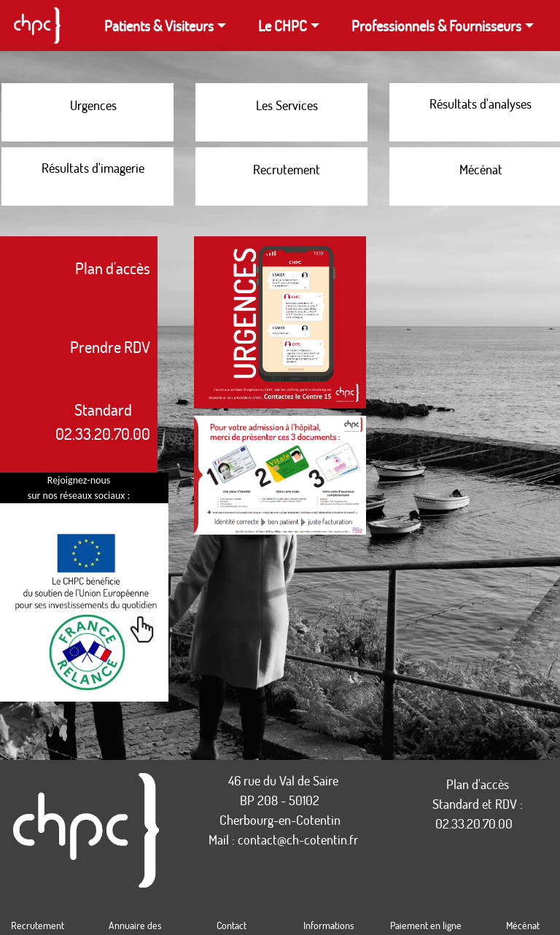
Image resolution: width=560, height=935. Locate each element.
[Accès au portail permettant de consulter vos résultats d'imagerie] (87, 176)
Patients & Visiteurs (159, 26)
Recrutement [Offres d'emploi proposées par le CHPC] (38, 925)
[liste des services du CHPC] (281, 112)
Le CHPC (283, 26)
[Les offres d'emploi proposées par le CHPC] (281, 176)
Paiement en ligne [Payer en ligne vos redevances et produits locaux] (426, 925)
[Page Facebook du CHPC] (22, 513)
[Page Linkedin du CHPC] (7, 513)
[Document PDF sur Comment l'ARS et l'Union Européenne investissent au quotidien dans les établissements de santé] (86, 612)
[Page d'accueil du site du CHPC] (36, 26)
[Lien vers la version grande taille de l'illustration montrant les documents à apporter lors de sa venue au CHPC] (280, 478)
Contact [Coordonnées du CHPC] (232, 925)
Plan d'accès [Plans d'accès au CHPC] (478, 784)
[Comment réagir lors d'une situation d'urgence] (87, 112)
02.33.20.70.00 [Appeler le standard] (474, 823)
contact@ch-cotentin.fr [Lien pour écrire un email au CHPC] (298, 839)
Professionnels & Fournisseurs (436, 26)
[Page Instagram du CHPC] (15, 513)
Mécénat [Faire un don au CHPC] (523, 925)
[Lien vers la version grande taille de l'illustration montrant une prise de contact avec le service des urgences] (280, 326)
